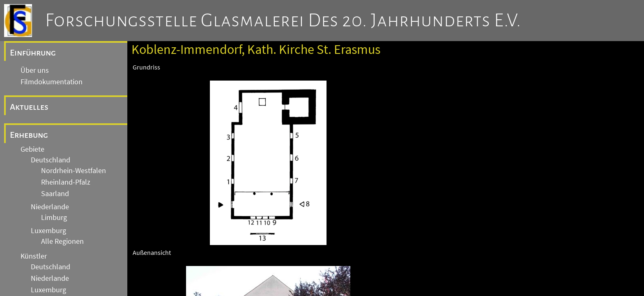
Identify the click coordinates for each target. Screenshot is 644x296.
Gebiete (32, 149)
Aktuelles (29, 107)
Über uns (35, 70)
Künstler (34, 256)
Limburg (54, 217)
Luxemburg (48, 231)
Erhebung (29, 135)
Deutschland (51, 160)
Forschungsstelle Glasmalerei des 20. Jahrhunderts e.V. (283, 21)
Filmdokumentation (52, 82)
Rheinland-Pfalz (66, 182)
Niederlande (50, 207)
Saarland (55, 194)
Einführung (33, 53)
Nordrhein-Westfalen (74, 171)
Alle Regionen (62, 241)
